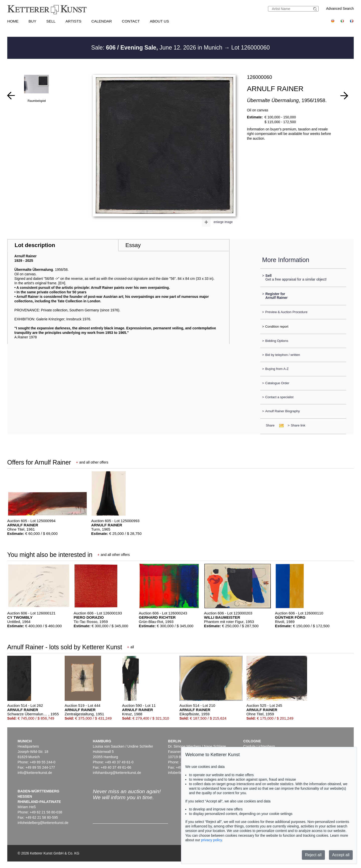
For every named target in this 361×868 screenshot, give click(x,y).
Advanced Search (340, 9)
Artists (73, 21)
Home (13, 21)
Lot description (35, 245)
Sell (51, 21)
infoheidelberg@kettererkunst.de (43, 823)
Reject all (313, 855)
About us (159, 21)
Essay (133, 245)
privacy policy (211, 840)
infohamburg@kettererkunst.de (117, 773)
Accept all (341, 855)
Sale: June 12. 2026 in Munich (158, 48)
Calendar (102, 21)
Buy (32, 21)
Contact (131, 21)
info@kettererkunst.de (35, 773)
